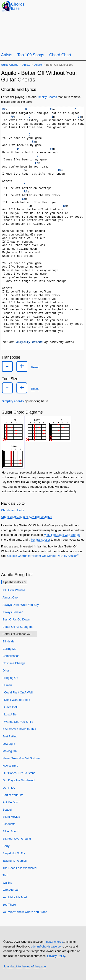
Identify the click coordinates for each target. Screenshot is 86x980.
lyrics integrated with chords (62, 535)
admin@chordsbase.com (47, 946)
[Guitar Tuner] (59, 6)
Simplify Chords (47, 97)
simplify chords (29, 342)
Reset (35, 367)
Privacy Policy (56, 956)
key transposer (41, 540)
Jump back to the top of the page (25, 966)
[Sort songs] (14, 582)
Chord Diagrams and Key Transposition (27, 517)
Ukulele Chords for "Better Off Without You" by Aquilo (42, 556)
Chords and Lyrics (13, 510)
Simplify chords (13, 401)
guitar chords (55, 942)
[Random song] (70, 6)
